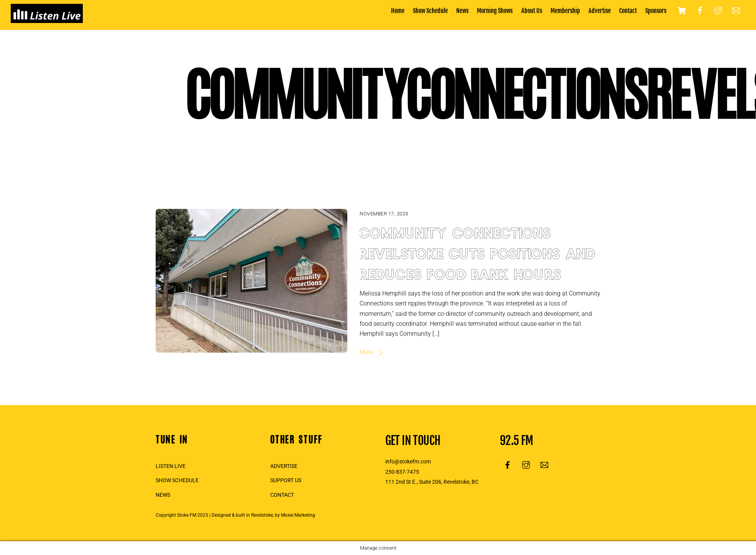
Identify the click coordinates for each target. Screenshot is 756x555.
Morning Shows (495, 11)
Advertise (600, 11)
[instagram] (718, 10)
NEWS (163, 495)
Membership (565, 11)
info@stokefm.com (408, 462)
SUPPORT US (286, 480)
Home (398, 11)
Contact (628, 11)
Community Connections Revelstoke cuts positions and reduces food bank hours (478, 251)
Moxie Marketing (298, 515)
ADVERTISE (284, 466)
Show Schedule (430, 11)
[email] (736, 10)
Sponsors (656, 11)
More (366, 352)
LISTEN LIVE (171, 466)
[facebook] (700, 10)
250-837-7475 (402, 472)
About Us (532, 11)
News (462, 11)
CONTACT (282, 495)
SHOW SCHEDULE (177, 480)
